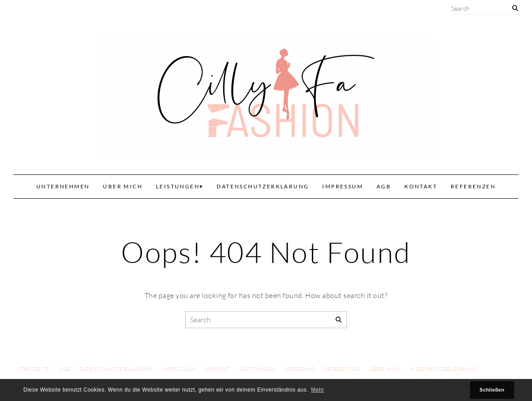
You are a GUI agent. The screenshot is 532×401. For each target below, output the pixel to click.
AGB (384, 186)
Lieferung (299, 369)
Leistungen (178, 186)
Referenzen (473, 186)
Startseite (34, 369)
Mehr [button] (317, 390)
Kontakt (421, 186)
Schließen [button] (492, 390)
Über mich (123, 186)
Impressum (343, 186)
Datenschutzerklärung (263, 186)
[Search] (515, 8)
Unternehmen (63, 186)
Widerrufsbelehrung (444, 369)
